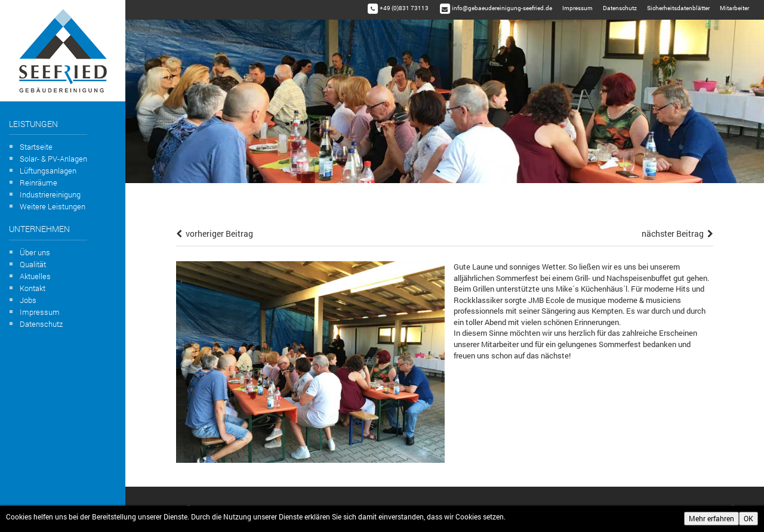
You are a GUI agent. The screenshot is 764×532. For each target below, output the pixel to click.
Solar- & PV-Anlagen (53, 159)
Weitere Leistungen (53, 206)
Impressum (40, 312)
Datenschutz (41, 324)
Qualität (33, 264)
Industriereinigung (50, 194)
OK (748, 518)
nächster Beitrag (677, 233)
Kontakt (33, 288)
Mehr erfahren (711, 518)
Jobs (28, 300)
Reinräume (38, 183)
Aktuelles (35, 276)
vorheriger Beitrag (215, 233)
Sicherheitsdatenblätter (678, 8)
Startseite (36, 147)
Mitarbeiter (734, 8)
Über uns (35, 252)
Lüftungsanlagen (48, 171)
